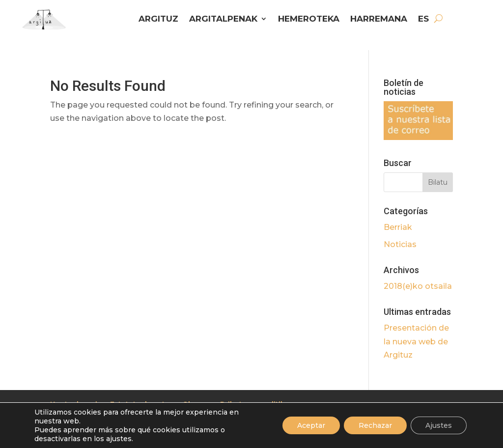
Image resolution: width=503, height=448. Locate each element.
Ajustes (439, 425)
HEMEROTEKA (309, 19)
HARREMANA (379, 19)
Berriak (398, 227)
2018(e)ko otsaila (418, 286)
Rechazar (375, 425)
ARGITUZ (158, 19)
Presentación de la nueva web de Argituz (416, 341)
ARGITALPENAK (223, 19)
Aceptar (311, 425)
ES (423, 19)
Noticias (400, 244)
